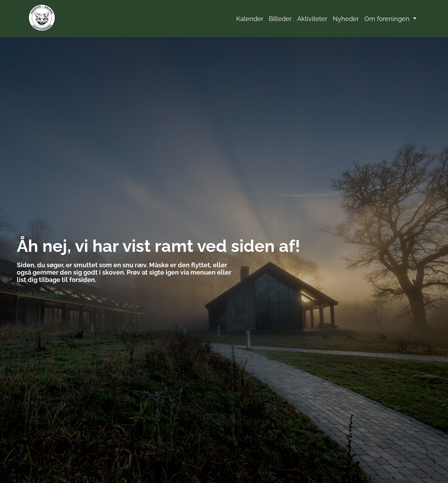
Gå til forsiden (38, 294)
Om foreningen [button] (388, 19)
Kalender (250, 19)
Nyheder (346, 19)
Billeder (280, 19)
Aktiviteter (312, 19)
